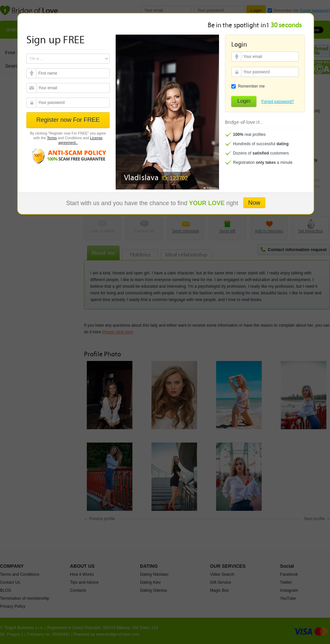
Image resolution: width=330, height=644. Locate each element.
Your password (32, 103)
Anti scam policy (68, 156)
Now (254, 203)
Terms (52, 138)
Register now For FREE (68, 120)
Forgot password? (278, 102)
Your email (32, 73)
